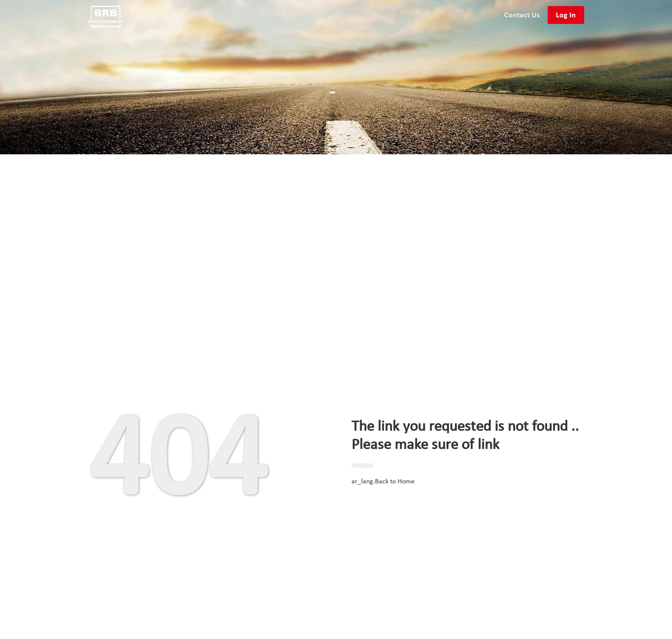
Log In (566, 15)
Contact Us (522, 15)
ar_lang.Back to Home (383, 482)
